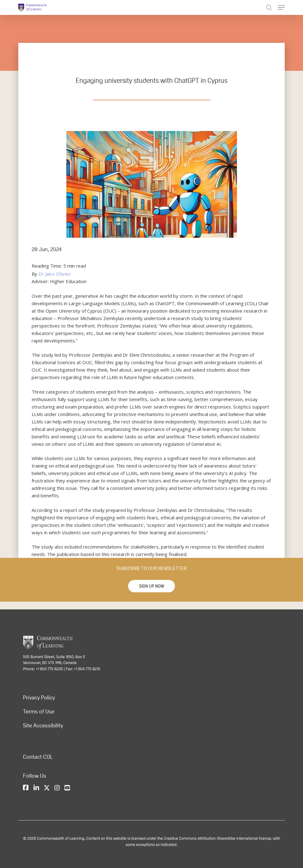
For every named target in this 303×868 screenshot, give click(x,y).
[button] (151, 586)
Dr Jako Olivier (53, 274)
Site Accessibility (43, 726)
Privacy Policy (39, 698)
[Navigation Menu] (281, 7)
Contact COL (38, 757)
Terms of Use (39, 712)
